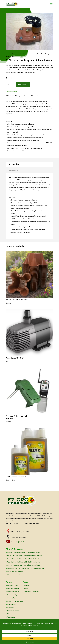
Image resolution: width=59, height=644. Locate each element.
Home (8, 54)
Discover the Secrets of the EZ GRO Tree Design (24, 553)
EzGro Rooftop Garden (15, 572)
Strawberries (11, 614)
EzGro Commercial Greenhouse (17, 575)
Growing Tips (12, 598)
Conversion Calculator (31, 592)
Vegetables (11, 617)
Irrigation (49, 96)
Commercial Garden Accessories (23, 54)
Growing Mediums (13, 611)
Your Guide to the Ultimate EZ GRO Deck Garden (24, 562)
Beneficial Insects (13, 592)
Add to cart (23, 85)
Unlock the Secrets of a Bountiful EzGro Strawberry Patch (26, 568)
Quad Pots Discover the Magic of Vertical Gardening (25, 556)
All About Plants (13, 585)
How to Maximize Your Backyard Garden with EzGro (24, 565)
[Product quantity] (9, 85)
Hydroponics (11, 604)
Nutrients (10, 608)
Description (14, 164)
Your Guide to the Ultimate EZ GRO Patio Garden (24, 559)
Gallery (26, 585)
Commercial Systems (14, 595)
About (26, 589)
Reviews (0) (14, 171)
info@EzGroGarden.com (23, 542)
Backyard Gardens (13, 589)
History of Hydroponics (15, 601)
